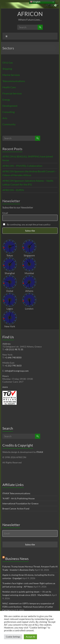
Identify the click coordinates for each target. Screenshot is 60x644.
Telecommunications (14, 81)
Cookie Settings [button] (13, 637)
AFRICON (30, 14)
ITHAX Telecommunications (16, 493)
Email (5, 213)
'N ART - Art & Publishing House (18, 498)
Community (9, 124)
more (5, 387)
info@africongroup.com (17, 371)
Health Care (9, 87)
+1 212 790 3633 (13, 366)
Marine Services (11, 75)
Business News (17, 559)
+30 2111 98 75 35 (14, 349)
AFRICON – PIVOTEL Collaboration (22, 166)
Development (10, 106)
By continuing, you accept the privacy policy (27, 224)
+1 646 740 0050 (13, 357)
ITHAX (40, 452)
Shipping (7, 69)
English (35, 2)
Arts (5, 118)
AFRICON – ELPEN (13, 190)
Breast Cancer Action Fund (16, 509)
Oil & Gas (8, 62)
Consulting (8, 112)
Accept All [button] (30, 637)
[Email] (30, 533)
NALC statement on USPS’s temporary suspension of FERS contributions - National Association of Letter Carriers (28, 607)
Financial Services (12, 93)
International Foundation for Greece (20, 503)
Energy (6, 100)
